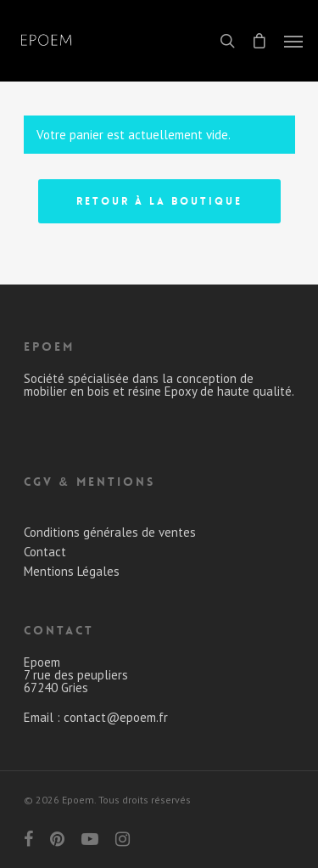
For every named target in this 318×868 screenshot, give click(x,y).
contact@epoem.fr (116, 717)
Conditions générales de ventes (110, 532)
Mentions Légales (72, 571)
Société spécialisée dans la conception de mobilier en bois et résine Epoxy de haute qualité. (159, 385)
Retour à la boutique (159, 201)
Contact (45, 552)
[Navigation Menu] (293, 41)
